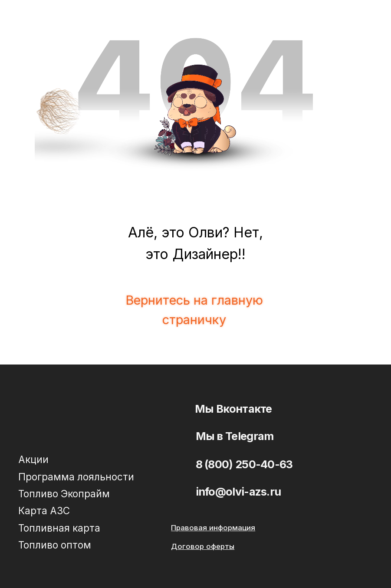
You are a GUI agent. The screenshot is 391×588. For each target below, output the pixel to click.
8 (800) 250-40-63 (244, 464)
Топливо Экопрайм (64, 494)
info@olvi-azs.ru (238, 491)
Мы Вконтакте (233, 409)
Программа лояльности (76, 477)
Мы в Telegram (235, 436)
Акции (33, 459)
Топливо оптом (55, 545)
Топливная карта (59, 528)
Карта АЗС (44, 511)
